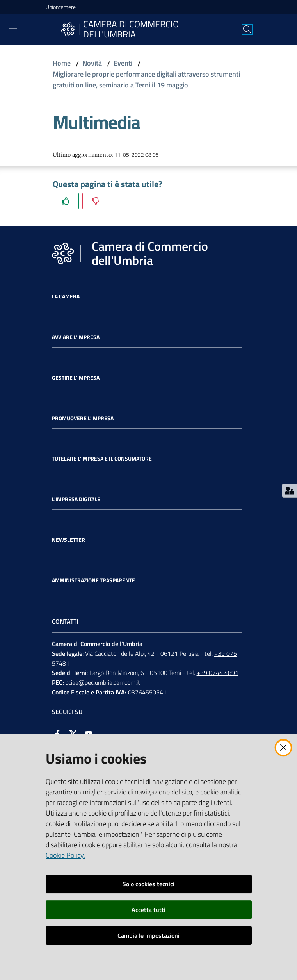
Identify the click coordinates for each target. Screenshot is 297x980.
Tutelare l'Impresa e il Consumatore (102, 459)
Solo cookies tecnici (148, 884)
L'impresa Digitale (76, 499)
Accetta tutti (148, 910)
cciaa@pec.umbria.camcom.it (103, 682)
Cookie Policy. (65, 855)
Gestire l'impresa (76, 378)
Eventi (123, 63)
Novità (92, 63)
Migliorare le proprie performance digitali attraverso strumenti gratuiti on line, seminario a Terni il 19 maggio (146, 79)
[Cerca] (247, 29)
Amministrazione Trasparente (93, 580)
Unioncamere (61, 7)
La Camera (66, 296)
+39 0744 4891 (218, 673)
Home (62, 63)
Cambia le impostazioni (148, 935)
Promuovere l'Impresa (83, 418)
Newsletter (68, 540)
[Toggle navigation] (13, 29)
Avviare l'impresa (76, 337)
